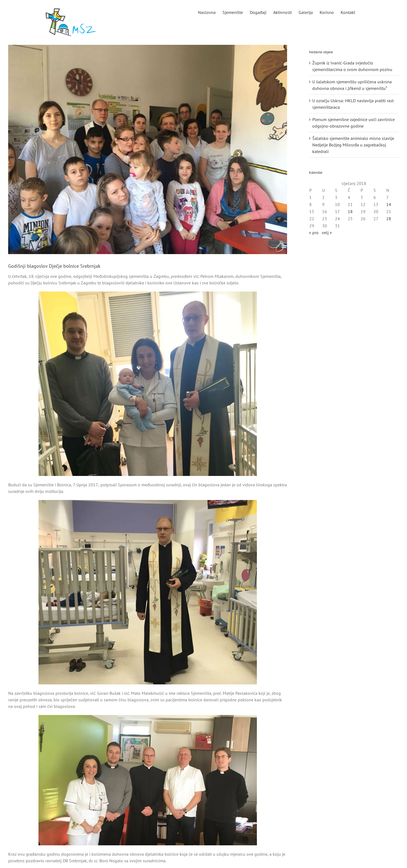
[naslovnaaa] (148, 149)
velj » (327, 233)
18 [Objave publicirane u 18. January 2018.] (350, 211)
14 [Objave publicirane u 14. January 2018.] (389, 204)
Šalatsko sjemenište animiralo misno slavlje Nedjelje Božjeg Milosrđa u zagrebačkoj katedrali (353, 145)
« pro (314, 233)
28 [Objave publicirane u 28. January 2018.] (389, 219)
